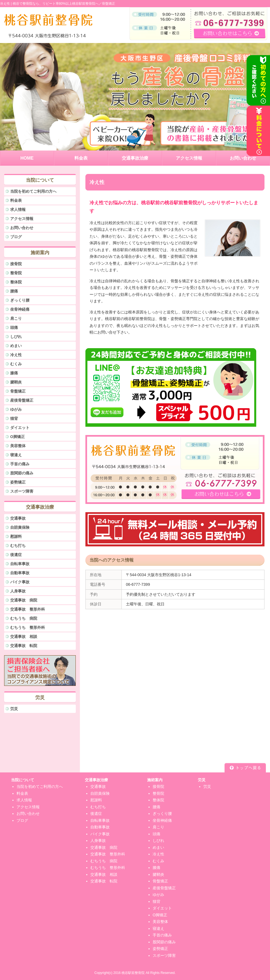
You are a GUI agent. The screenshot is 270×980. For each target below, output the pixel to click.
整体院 (16, 282)
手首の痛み (20, 464)
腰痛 (14, 291)
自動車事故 (20, 573)
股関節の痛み (22, 473)
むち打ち (18, 546)
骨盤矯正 (18, 391)
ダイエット (20, 428)
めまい (16, 346)
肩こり (16, 318)
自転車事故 (20, 564)
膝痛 (14, 373)
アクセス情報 (22, 219)
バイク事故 (20, 582)
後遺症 (16, 555)
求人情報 (18, 210)
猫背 (14, 418)
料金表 (16, 200)
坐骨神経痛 (20, 309)
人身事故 (18, 591)
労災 (14, 709)
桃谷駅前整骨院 (133, 973)
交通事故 (18, 518)
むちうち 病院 (24, 618)
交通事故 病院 (24, 600)
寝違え (16, 455)
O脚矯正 (17, 437)
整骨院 (16, 273)
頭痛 (14, 327)
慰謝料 (16, 536)
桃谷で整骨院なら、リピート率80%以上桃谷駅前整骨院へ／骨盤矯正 (64, 4)
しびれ (16, 337)
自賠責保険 (20, 527)
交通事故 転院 (24, 646)
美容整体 (18, 446)
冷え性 (16, 355)
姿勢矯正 (18, 482)
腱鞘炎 (16, 382)
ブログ (16, 237)
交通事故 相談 (24, 637)
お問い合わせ (22, 228)
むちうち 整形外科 (28, 627)
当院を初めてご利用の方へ (33, 191)
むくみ (16, 364)
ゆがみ (16, 409)
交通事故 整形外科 (28, 609)
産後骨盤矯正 (22, 400)
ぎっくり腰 (20, 300)
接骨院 (16, 264)
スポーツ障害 (22, 491)
